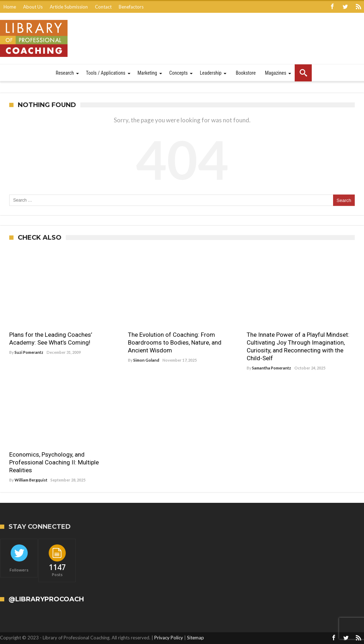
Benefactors (131, 7)
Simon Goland (146, 360)
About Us (33, 7)
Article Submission (69, 7)
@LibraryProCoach (46, 599)
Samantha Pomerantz (272, 368)
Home (10, 7)
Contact (103, 7)
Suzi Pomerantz (29, 352)
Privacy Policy (169, 638)
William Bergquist (31, 480)
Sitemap (196, 638)
